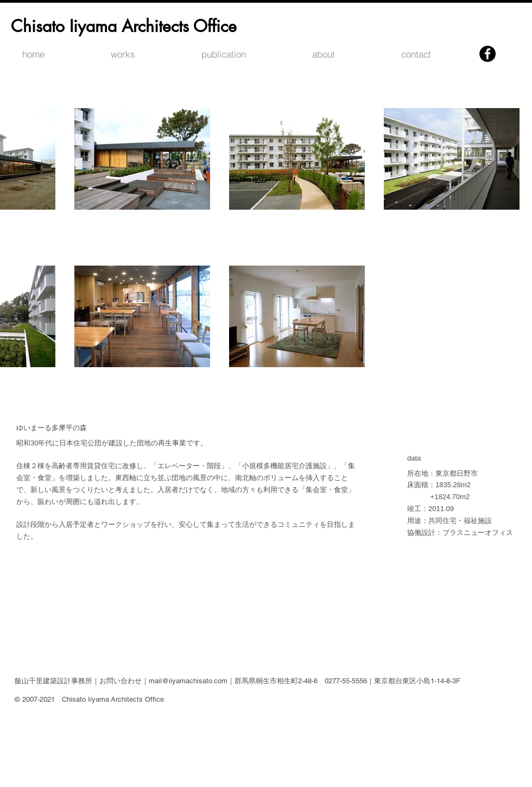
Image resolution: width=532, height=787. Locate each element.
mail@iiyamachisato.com (188, 681)
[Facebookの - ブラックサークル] (487, 54)
